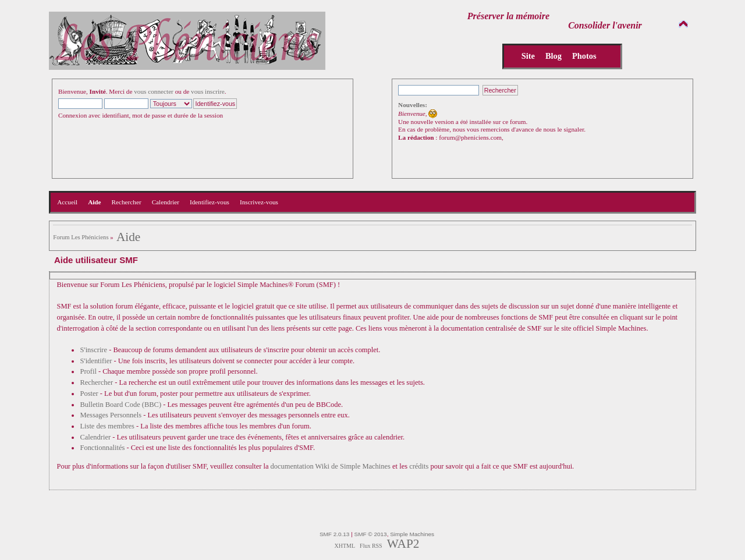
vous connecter (154, 91)
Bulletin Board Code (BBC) (120, 405)
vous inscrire (208, 91)
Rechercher (96, 382)
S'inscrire (93, 350)
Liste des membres (107, 426)
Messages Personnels (111, 415)
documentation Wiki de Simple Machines (331, 466)
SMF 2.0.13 (335, 534)
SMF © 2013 (371, 534)
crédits (419, 466)
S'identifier (96, 361)
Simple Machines (412, 534)
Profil (88, 371)
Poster (89, 394)
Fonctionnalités (102, 448)
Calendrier (95, 437)
